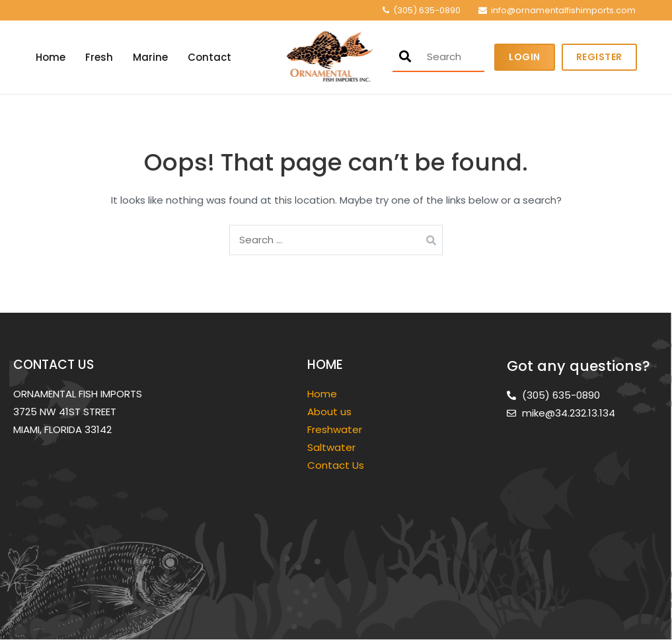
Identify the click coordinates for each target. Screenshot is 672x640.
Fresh (99, 57)
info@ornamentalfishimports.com (563, 10)
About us (329, 412)
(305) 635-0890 (427, 10)
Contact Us (336, 465)
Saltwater (333, 447)
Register (599, 57)
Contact (209, 57)
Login (525, 57)
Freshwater (336, 429)
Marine (150, 57)
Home (51, 57)
